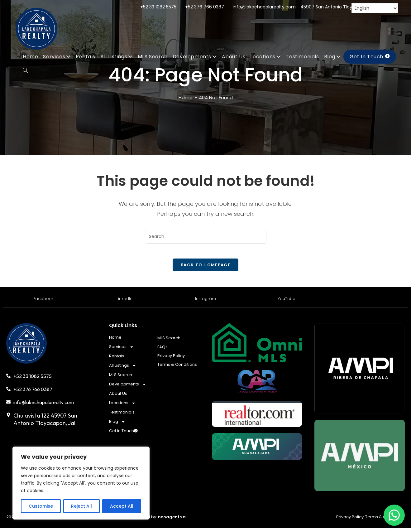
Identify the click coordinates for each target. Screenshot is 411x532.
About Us (118, 397)
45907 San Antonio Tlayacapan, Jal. (339, 7)
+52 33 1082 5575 (158, 7)
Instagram (205, 302)
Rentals (117, 360)
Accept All (122, 506)
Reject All (81, 506)
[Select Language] (375, 8)
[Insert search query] (206, 237)
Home (115, 341)
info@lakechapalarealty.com (264, 7)
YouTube (287, 302)
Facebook (43, 302)
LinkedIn (124, 302)
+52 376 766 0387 (205, 7)
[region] (81, 483)
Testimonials (122, 416)
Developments (128, 388)
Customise (41, 506)
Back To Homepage (205, 269)
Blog (117, 425)
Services (121, 351)
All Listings (123, 369)
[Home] (186, 97)
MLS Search (121, 378)
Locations (122, 407)
